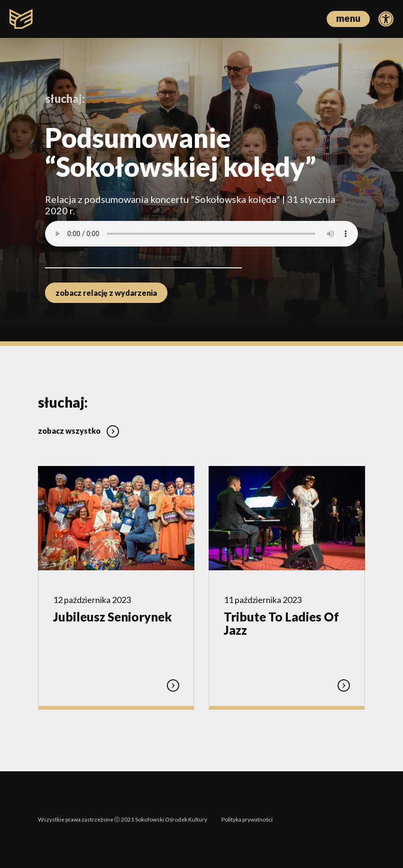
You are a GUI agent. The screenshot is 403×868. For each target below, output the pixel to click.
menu (348, 18)
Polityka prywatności (247, 819)
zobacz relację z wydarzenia (106, 293)
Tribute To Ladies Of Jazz (281, 623)
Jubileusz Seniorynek (112, 617)
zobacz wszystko (78, 431)
